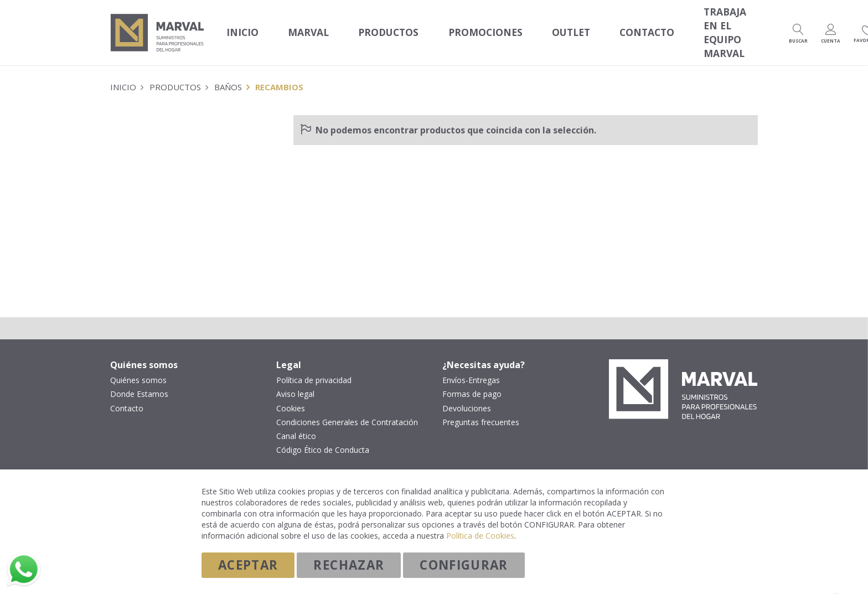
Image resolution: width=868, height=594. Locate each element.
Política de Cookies (480, 535)
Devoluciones (467, 396)
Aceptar (248, 564)
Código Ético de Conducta (323, 438)
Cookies (291, 396)
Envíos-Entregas (471, 369)
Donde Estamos (139, 383)
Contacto (127, 396)
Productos (175, 75)
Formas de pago (472, 383)
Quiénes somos (138, 369)
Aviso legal (295, 383)
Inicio (238, 27)
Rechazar (349, 564)
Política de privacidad (314, 369)
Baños (228, 75)
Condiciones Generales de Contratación (347, 410)
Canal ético (296, 424)
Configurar (464, 564)
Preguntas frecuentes (481, 410)
